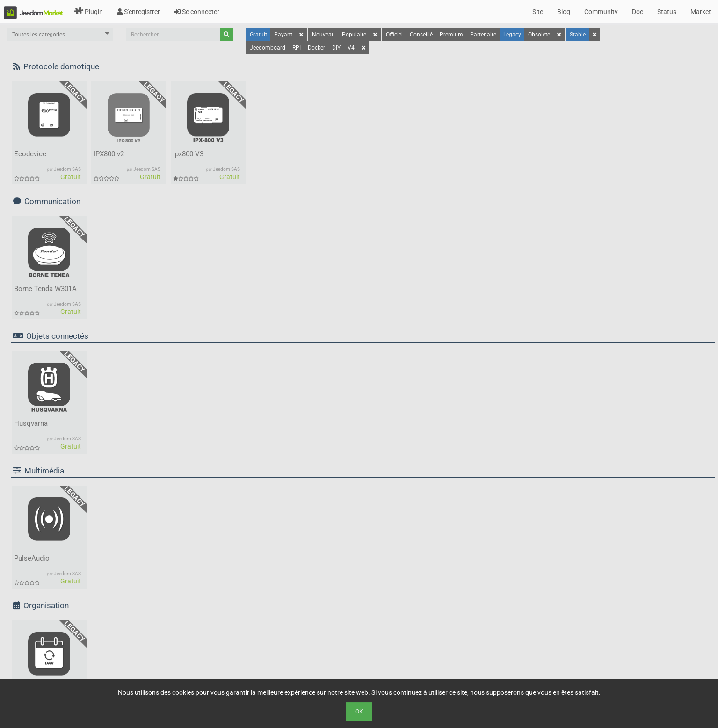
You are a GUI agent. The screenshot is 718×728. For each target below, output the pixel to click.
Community (601, 12)
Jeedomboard (268, 48)
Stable (578, 35)
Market (701, 12)
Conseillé (421, 35)
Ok (359, 712)
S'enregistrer (138, 12)
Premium (451, 35)
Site (538, 12)
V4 (351, 48)
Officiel (394, 35)
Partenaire (483, 35)
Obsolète (539, 35)
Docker (316, 48)
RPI (297, 48)
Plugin (88, 12)
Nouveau (323, 35)
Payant (283, 35)
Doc (638, 12)
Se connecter (197, 12)
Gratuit (258, 35)
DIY (336, 48)
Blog (564, 12)
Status (667, 12)
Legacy (512, 35)
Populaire (354, 35)
